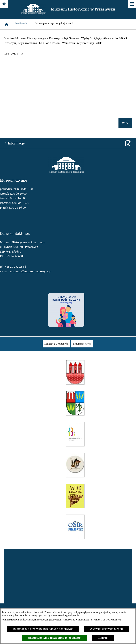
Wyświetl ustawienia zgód (106, 629)
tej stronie (121, 612)
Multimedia (23, 23)
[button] (66, 172)
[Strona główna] (7, 24)
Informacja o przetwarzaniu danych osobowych (43, 629)
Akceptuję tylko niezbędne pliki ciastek (55, 638)
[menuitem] (56, 344)
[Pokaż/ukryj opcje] (4, 4)
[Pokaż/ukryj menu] (132, 4)
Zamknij (103, 638)
